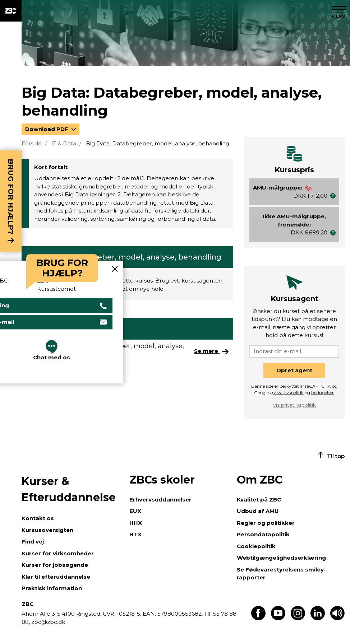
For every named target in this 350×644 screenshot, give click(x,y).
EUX (135, 511)
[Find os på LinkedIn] (318, 618)
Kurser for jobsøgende (55, 565)
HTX (135, 534)
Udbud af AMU (258, 511)
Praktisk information (52, 588)
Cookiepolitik (256, 546)
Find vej (33, 542)
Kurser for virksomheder (58, 553)
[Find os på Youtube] (278, 618)
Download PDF (47, 129)
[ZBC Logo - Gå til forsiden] (11, 11)
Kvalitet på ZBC (259, 500)
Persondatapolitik (263, 534)
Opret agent (294, 370)
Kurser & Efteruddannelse (69, 489)
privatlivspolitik (288, 393)
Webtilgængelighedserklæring (281, 558)
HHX (136, 523)
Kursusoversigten (47, 530)
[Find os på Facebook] (258, 618)
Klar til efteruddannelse (56, 577)
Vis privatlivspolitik (294, 405)
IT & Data (64, 143)
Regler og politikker (266, 523)
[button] (333, 196)
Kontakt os (38, 518)
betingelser (323, 393)
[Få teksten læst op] (337, 618)
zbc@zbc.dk (48, 622)
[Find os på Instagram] (298, 618)
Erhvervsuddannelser (160, 500)
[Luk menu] (339, 11)
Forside (32, 143)
